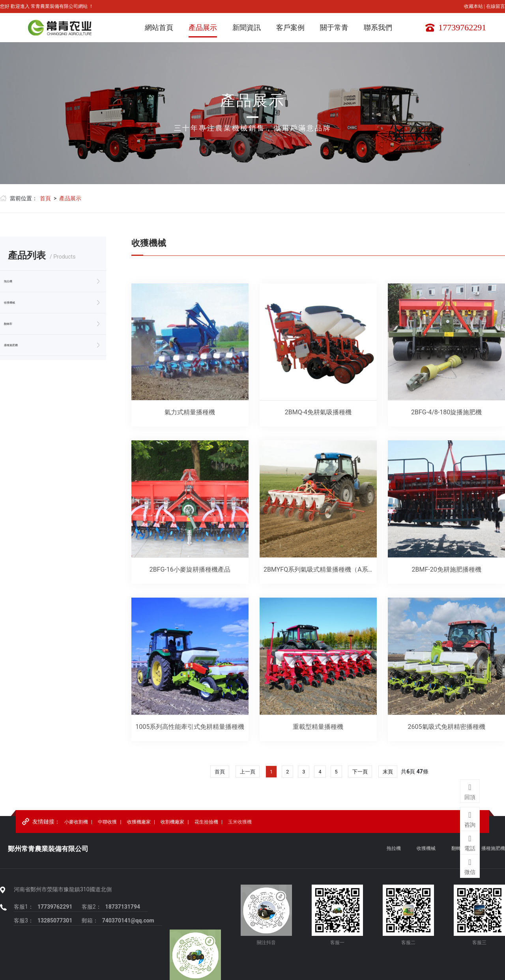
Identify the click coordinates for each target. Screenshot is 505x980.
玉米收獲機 (240, 825)
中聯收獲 (107, 825)
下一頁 (361, 773)
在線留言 (496, 6)
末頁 (390, 773)
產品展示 (203, 27)
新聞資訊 (247, 27)
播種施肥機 (23, 345)
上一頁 (246, 773)
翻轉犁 (17, 324)
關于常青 (334, 27)
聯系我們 (378, 27)
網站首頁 (159, 27)
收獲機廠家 (139, 825)
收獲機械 (20, 303)
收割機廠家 (172, 825)
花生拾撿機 (206, 825)
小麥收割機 (76, 825)
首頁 (45, 198)
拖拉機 (17, 281)
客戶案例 (290, 27)
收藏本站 (474, 6)
